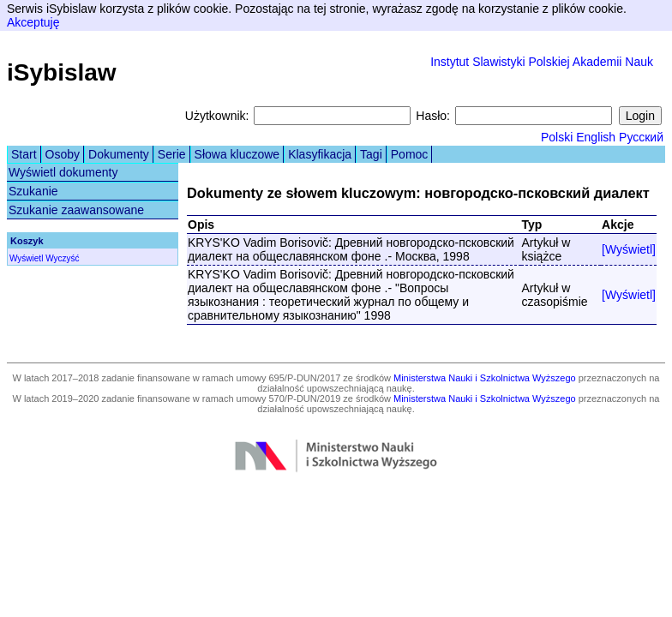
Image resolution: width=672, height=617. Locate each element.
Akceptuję (33, 22)
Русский (641, 137)
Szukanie (33, 191)
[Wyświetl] (629, 249)
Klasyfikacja (320, 154)
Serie (172, 154)
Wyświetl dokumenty (63, 172)
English (596, 137)
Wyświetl (26, 258)
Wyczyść (62, 258)
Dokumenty (119, 154)
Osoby (63, 154)
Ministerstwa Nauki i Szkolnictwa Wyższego (485, 378)
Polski (557, 137)
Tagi (371, 154)
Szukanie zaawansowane (76, 210)
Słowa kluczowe (237, 154)
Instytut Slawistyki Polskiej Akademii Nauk (542, 62)
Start (24, 154)
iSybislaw (62, 72)
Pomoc (410, 154)
